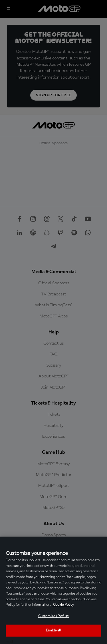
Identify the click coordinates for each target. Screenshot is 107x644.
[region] (53, 590)
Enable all (53, 630)
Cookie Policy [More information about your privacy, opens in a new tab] (63, 605)
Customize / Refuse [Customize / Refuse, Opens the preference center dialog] (53, 616)
